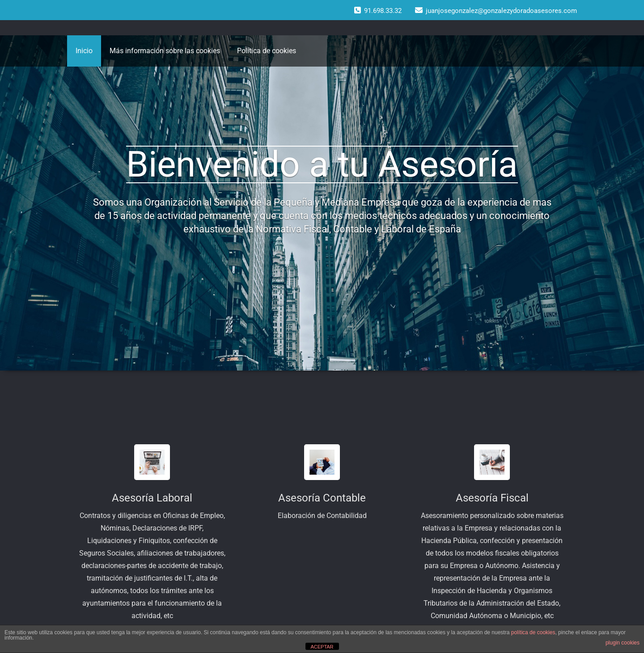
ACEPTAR (322, 647)
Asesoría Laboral (152, 498)
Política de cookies (267, 51)
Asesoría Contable (322, 498)
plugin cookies (623, 643)
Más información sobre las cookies (165, 51)
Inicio (84, 51)
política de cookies (533, 632)
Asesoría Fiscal (492, 498)
